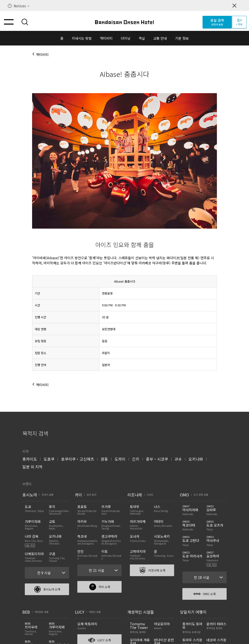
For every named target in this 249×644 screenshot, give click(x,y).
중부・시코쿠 (157, 459)
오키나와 (196, 459)
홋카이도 (30, 459)
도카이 (120, 459)
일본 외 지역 (32, 467)
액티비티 (106, 38)
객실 (142, 38)
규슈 (178, 459)
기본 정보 (182, 38)
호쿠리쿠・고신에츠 (78, 459)
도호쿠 (49, 459)
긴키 (136, 459)
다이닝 (126, 38)
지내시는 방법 (82, 38)
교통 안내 (160, 38)
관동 (104, 459)
